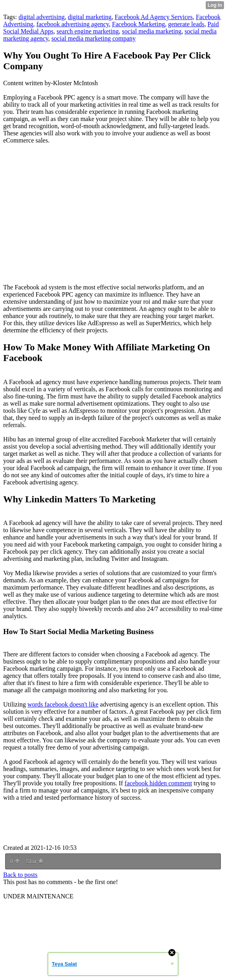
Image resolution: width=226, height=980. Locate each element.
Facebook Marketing (139, 24)
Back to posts (20, 875)
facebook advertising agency (73, 24)
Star (35, 861)
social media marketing (152, 31)
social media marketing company (94, 38)
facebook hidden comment (158, 783)
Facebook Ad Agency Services (154, 17)
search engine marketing (88, 31)
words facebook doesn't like (63, 704)
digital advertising (41, 17)
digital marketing (90, 17)
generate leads (186, 24)
